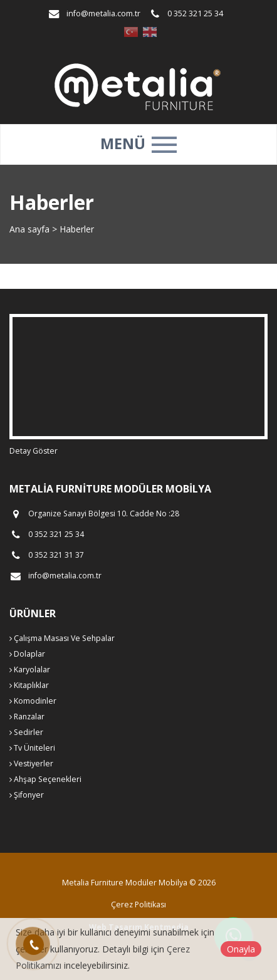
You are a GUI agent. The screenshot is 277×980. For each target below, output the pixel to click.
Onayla (241, 949)
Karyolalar (30, 670)
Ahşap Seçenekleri (45, 779)
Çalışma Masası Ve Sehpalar (62, 638)
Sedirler (26, 732)
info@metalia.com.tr (103, 13)
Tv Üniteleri (32, 748)
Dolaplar (27, 654)
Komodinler (33, 701)
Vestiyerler (31, 764)
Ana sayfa (29, 229)
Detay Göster (34, 451)
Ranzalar (27, 717)
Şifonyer (27, 795)
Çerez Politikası (138, 904)
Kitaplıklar (29, 685)
